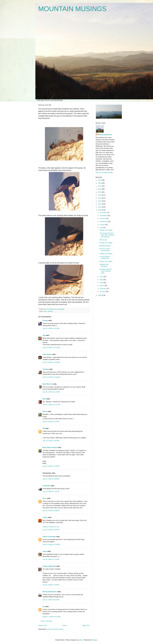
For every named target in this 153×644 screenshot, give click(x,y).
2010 (100, 207)
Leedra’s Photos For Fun (51, 527)
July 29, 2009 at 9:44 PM (51, 530)
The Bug (46, 369)
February (103, 289)
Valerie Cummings (49, 537)
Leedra (45, 517)
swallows (50, 311)
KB (44, 428)
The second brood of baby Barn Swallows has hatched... (107, 235)
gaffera (80, 640)
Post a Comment (46, 621)
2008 (100, 295)
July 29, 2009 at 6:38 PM (51, 479)
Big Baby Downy (105, 246)
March (102, 286)
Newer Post (43, 625)
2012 (100, 201)
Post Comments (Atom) (56, 629)
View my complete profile (104, 173)
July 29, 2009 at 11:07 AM (51, 392)
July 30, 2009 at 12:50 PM (51, 545)
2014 (100, 195)
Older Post (86, 625)
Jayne (45, 551)
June (102, 277)
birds (45, 311)
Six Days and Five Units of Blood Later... (106, 271)
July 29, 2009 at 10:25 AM (51, 362)
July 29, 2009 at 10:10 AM (51, 348)
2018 (100, 183)
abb (44, 335)
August (102, 225)
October (103, 219)
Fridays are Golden (106, 230)
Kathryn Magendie (49, 566)
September (104, 222)
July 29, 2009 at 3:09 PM (51, 441)
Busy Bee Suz (48, 384)
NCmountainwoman (50, 592)
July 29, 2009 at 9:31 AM (51, 328)
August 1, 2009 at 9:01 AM (51, 617)
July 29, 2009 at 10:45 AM (51, 377)
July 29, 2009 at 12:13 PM (51, 405)
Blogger (95, 640)
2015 (100, 192)
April (102, 283)
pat (44, 606)
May (102, 280)
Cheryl (45, 411)
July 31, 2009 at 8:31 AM (51, 600)
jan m (45, 498)
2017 (100, 186)
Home (64, 625)
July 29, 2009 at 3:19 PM (51, 466)
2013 (100, 198)
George (45, 320)
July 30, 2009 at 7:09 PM (51, 585)
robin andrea (47, 354)
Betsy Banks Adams (50, 447)
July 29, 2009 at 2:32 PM (51, 422)
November (104, 216)
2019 (100, 180)
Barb (44, 399)
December (104, 213)
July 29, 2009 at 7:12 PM (51, 492)
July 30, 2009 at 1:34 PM (51, 559)
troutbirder (46, 486)
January (103, 292)
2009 (100, 210)
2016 (100, 189)
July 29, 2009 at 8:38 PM (51, 511)
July (101, 228)
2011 (100, 204)
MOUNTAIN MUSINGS (72, 9)
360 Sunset (103, 240)
